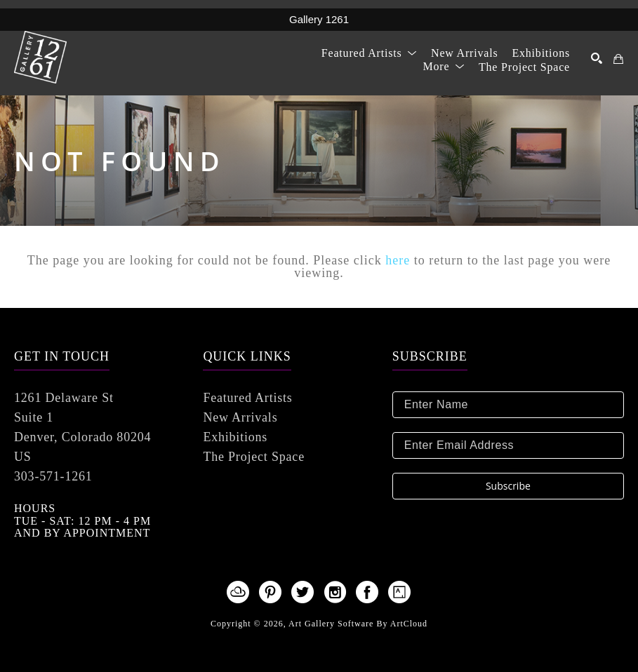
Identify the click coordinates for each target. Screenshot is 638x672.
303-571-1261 (53, 476)
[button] (369, 53)
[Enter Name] (508, 405)
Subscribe (508, 486)
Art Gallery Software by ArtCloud (358, 624)
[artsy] (400, 592)
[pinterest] (271, 592)
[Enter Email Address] (508, 445)
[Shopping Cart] (619, 59)
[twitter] (303, 592)
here (398, 260)
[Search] (597, 58)
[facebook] (368, 592)
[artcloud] (239, 592)
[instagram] (335, 592)
